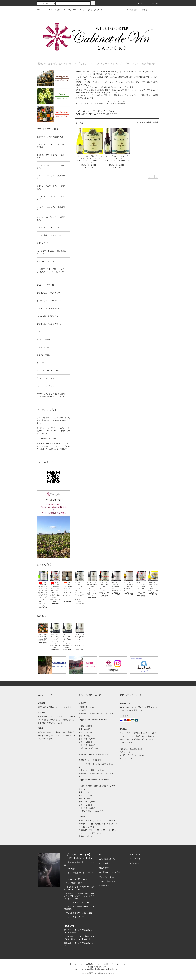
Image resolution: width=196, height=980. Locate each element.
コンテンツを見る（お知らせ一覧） (91, 10)
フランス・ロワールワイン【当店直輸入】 (93, 103)
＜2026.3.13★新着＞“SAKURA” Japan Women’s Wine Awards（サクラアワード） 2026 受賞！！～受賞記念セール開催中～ (53, 446)
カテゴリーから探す (51, 10)
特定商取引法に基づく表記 (110, 872)
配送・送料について (107, 863)
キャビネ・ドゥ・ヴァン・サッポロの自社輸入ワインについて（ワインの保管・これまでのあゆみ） (53, 431)
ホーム (40, 10)
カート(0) (153, 3)
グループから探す (68, 10)
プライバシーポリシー (108, 877)
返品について (104, 868)
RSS (101, 886)
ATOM (107, 886)
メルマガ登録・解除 (129, 10)
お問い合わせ (145, 10)
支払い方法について (107, 859)
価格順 (149, 122)
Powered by (98, 973)
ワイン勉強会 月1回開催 (47, 438)
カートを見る (135, 859)
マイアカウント (136, 854)
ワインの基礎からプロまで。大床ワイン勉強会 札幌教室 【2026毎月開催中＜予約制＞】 (54, 420)
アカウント (138, 3)
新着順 (156, 122)
